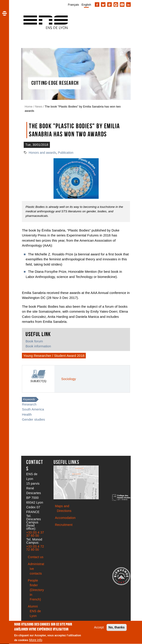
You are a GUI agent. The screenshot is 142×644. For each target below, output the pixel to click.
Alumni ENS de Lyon (34, 611)
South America (33, 409)
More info (36, 641)
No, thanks (117, 628)
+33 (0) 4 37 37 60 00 (35, 534)
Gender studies (33, 419)
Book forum (34, 341)
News (39, 107)
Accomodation (65, 518)
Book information (38, 346)
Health (27, 414)
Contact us (36, 557)
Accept (99, 628)
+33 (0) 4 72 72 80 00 (35, 548)
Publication (66, 153)
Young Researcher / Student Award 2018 (54, 356)
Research (29, 404)
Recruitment (64, 525)
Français (73, 5)
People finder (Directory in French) (36, 590)
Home (29, 107)
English (86, 5)
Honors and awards (42, 153)
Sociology (69, 379)
